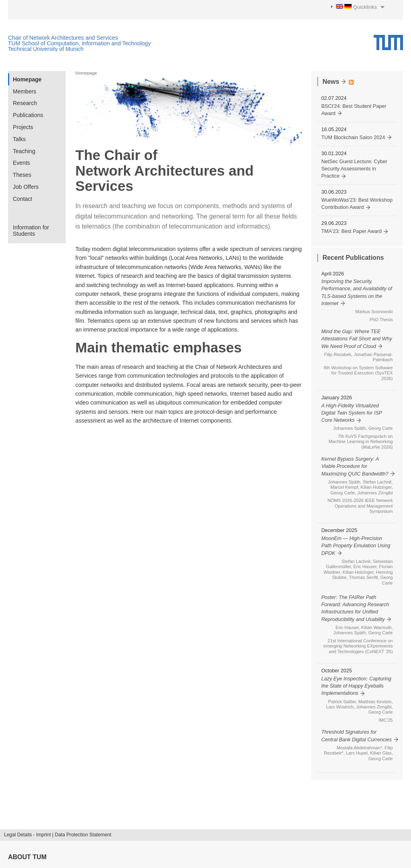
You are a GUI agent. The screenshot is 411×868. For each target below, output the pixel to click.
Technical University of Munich (46, 49)
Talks (19, 139)
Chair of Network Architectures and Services (63, 38)
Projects (23, 127)
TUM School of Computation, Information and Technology (79, 43)
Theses (22, 175)
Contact (22, 199)
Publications (28, 115)
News (331, 82)
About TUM (27, 857)
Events (21, 163)
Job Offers (26, 187)
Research (25, 103)
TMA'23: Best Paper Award (351, 231)
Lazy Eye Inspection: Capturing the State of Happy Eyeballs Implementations (356, 686)
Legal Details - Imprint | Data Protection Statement (58, 835)
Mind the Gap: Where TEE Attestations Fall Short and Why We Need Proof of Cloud (356, 339)
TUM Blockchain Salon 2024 (353, 138)
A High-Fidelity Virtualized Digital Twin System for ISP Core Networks (351, 413)
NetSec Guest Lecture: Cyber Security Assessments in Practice (354, 169)
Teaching (24, 151)
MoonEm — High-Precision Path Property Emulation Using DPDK (356, 546)
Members (24, 91)
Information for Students (31, 231)
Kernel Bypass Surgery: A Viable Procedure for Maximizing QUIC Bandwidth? (355, 466)
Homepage (27, 79)
